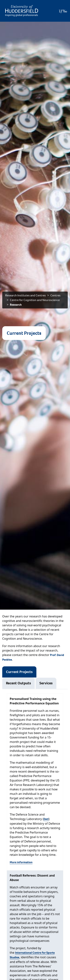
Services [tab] (46, 683)
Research (16, 305)
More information (21, 862)
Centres (55, 295)
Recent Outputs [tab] (18, 683)
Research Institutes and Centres (25, 295)
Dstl (46, 819)
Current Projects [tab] (19, 672)
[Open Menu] (63, 11)
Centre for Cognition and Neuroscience (35, 300)
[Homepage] (22, 11)
